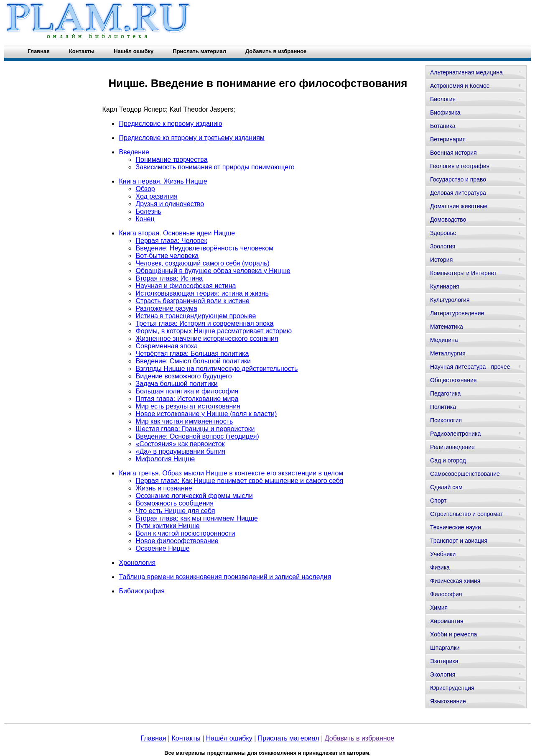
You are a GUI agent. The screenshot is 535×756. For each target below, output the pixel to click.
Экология (443, 674)
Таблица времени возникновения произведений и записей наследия (225, 577)
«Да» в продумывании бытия (180, 451)
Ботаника (443, 126)
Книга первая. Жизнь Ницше (163, 181)
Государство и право (458, 179)
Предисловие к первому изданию (170, 124)
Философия (446, 594)
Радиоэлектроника (455, 434)
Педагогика (445, 393)
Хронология (137, 563)
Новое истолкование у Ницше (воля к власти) (206, 414)
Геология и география (460, 166)
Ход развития (156, 196)
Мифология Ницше (165, 459)
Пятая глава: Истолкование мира (187, 399)
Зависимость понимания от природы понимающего (215, 167)
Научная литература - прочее (470, 367)
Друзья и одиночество (170, 204)
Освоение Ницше (162, 548)
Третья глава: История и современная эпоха (204, 323)
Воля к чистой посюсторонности (185, 533)
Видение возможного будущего (183, 376)
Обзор (145, 189)
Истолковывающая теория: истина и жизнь (202, 293)
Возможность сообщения (174, 503)
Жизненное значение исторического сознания (207, 338)
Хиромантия (447, 621)
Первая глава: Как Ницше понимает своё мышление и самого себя (239, 481)
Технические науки (456, 527)
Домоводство (448, 220)
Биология (443, 99)
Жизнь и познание (164, 488)
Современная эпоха (167, 346)
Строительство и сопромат (467, 514)
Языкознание (448, 701)
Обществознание (453, 380)
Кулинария (445, 286)
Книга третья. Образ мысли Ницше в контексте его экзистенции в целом (231, 473)
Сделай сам (446, 487)
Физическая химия (455, 581)
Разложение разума (166, 308)
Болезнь (148, 211)
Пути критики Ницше (167, 526)
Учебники (443, 554)
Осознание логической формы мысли (194, 496)
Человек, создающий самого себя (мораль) (202, 263)
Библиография (141, 591)
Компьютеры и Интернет (463, 273)
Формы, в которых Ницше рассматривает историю (213, 331)
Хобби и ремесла (453, 634)
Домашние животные (459, 206)
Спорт (438, 501)
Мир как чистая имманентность (184, 421)
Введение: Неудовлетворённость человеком (204, 248)
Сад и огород (448, 460)
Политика (443, 407)
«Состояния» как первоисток (180, 444)
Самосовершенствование (465, 474)
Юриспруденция (452, 688)
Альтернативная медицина (466, 72)
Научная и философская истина (186, 286)
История (441, 260)
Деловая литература (458, 193)
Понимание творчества (171, 160)
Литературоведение (457, 313)
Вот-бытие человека (167, 256)
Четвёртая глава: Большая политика (192, 354)
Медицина (444, 340)
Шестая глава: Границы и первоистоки (195, 429)
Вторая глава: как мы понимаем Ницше (197, 518)
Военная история (453, 153)
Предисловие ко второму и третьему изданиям (191, 138)
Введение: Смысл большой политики (193, 361)
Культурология (450, 300)
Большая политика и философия (187, 391)
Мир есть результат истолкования (188, 406)
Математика (447, 327)
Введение (134, 152)
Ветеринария (448, 139)
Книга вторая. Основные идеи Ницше (177, 233)
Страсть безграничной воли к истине (192, 301)
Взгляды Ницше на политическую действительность (217, 369)
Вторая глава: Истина (169, 278)
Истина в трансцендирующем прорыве (196, 316)
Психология (446, 420)
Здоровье (443, 233)
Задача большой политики (176, 384)
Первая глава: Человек (171, 241)
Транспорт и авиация (459, 541)
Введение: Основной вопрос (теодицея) (197, 436)
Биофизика (445, 112)
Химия (439, 608)
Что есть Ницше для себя (175, 511)
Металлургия (448, 353)
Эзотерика (444, 661)
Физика (440, 567)
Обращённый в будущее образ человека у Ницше (213, 271)
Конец (145, 219)
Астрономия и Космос (460, 86)
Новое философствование (177, 541)
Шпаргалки (445, 648)
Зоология (443, 246)
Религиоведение (452, 447)
